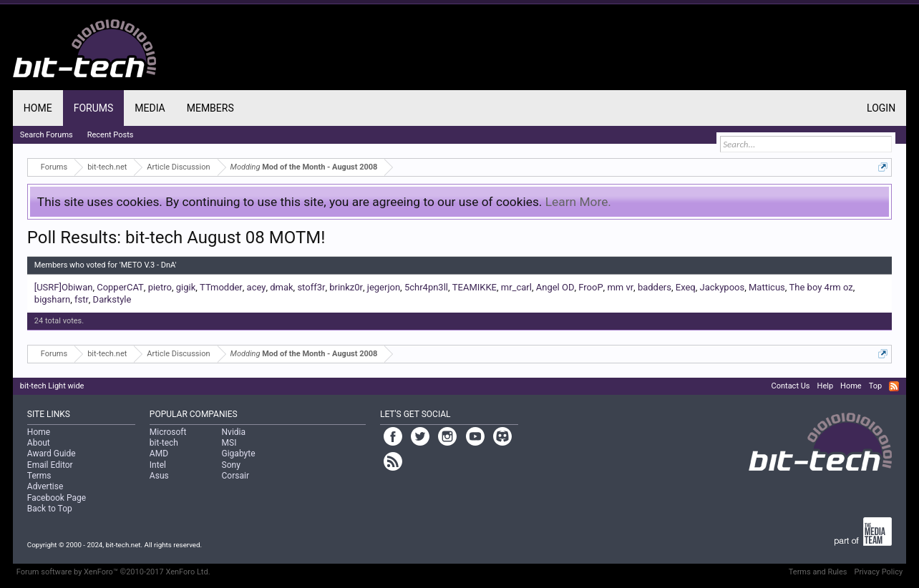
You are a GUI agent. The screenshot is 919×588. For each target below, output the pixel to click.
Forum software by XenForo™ (113, 572)
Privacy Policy (878, 572)
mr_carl (516, 287)
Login (881, 108)
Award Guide (52, 454)
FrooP (590, 287)
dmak (281, 287)
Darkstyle (112, 299)
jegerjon (384, 287)
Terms (39, 476)
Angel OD (555, 287)
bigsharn (52, 299)
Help (826, 386)
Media (150, 108)
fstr (82, 299)
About (39, 443)
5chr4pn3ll (426, 287)
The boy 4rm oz (821, 287)
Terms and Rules (818, 572)
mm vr (620, 287)
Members (210, 108)
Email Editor (50, 465)
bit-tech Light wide (52, 386)
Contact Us (791, 386)
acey (257, 287)
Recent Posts (111, 135)
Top (875, 386)
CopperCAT (120, 287)
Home (38, 108)
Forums (94, 108)
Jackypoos (723, 287)
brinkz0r (346, 287)
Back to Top (50, 509)
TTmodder (221, 287)
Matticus (767, 287)
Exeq (686, 287)
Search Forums (47, 135)
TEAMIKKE (475, 287)
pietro (160, 287)
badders (655, 287)
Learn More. (578, 202)
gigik (186, 287)
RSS (894, 386)
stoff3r (311, 287)
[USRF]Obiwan (64, 287)
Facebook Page (57, 498)
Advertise (45, 486)
